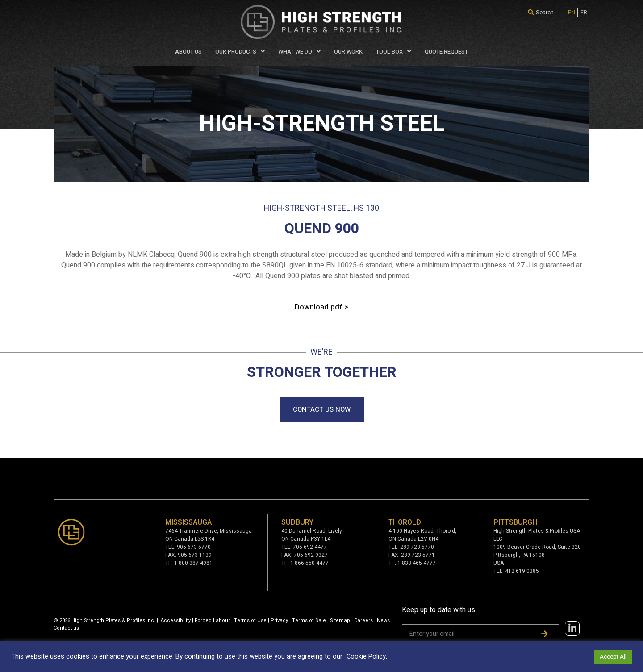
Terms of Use (250, 620)
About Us (188, 52)
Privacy (279, 620)
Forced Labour (212, 620)
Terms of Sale (309, 620)
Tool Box (394, 52)
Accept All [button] (613, 657)
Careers (363, 620)
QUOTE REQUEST (446, 52)
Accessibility (176, 620)
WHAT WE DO (299, 52)
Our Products (240, 52)
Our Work (348, 52)
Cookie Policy (366, 657)
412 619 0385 (522, 571)
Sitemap (340, 620)
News (383, 620)
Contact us (66, 628)
